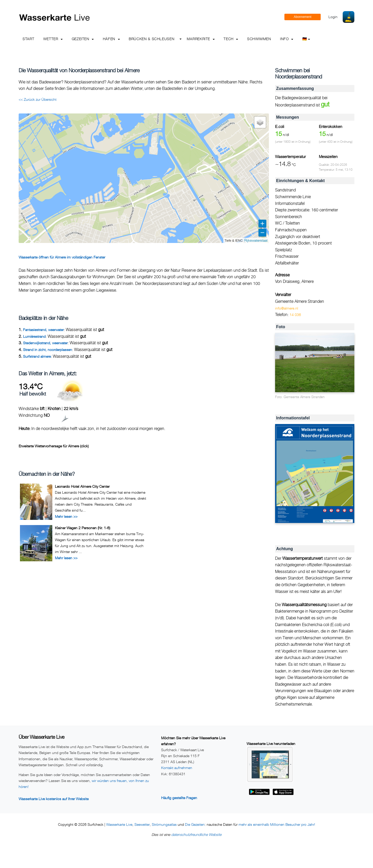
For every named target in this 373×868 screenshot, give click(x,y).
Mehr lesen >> (66, 516)
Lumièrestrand (34, 336)
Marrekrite (201, 39)
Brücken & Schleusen (152, 39)
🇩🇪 (306, 39)
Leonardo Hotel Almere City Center (82, 486)
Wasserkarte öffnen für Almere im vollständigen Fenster (62, 257)
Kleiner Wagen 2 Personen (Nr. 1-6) (83, 528)
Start (28, 39)
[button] (260, 122)
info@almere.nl (287, 308)
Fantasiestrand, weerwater (43, 330)
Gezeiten (83, 39)
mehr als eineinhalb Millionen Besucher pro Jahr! (277, 824)
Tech (231, 39)
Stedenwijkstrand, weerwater (45, 343)
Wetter (53, 39)
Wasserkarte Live (119, 824)
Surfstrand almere (37, 356)
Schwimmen (259, 39)
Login (333, 17)
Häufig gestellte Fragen (179, 798)
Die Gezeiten (195, 824)
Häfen (111, 39)
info (287, 39)
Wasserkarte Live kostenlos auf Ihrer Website (54, 799)
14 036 (295, 315)
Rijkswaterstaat (256, 240)
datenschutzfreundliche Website (196, 834)
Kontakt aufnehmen (177, 768)
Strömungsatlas (164, 824)
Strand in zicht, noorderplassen (48, 350)
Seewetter (142, 824)
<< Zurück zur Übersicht (38, 99)
